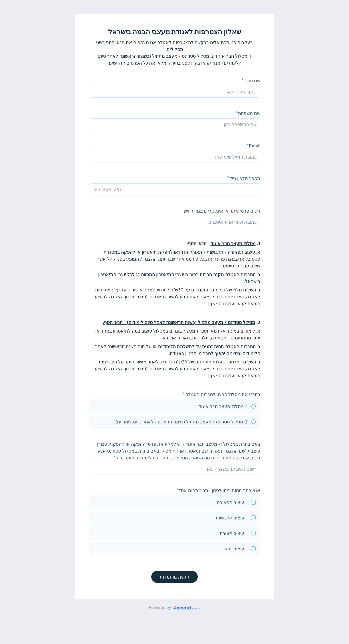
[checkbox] (175, 503)
